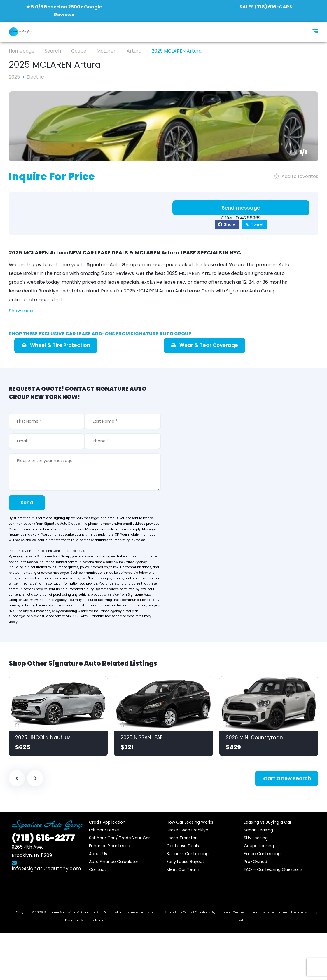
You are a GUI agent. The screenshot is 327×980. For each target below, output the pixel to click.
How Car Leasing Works (190, 822)
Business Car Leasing (188, 854)
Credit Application (107, 822)
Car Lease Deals (183, 846)
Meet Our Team (183, 869)
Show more (22, 311)
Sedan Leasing (258, 830)
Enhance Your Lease (110, 846)
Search (53, 51)
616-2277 (43, 838)
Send (27, 503)
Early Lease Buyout (185, 862)
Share (227, 224)
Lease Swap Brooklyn (187, 830)
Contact (98, 869)
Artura (134, 51)
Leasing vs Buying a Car (268, 822)
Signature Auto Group (97, 912)
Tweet (254, 224)
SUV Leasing (256, 838)
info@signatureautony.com (46, 866)
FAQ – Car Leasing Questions (273, 869)
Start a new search (287, 778)
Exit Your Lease (104, 830)
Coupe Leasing (259, 846)
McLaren (106, 51)
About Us (98, 854)
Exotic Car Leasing (262, 854)
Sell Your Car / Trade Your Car (119, 838)
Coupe (79, 51)
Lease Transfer (182, 838)
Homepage (22, 51)
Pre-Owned (256, 862)
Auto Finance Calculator (114, 862)
